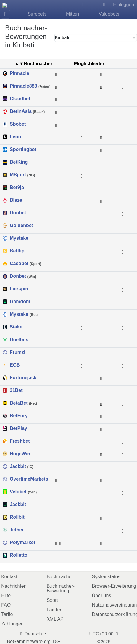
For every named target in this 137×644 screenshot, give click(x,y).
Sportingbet (23, 149)
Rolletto (19, 555)
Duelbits (19, 340)
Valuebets (109, 14)
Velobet (23, 492)
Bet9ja (17, 188)
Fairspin (19, 289)
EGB (15, 365)
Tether (17, 530)
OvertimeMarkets (29, 479)
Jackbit (22, 466)
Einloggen (124, 5)
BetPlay (18, 428)
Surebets (37, 14)
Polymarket (22, 543)
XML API (56, 619)
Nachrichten (14, 586)
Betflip (17, 251)
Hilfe (6, 595)
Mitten (73, 14)
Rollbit (17, 517)
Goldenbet (21, 226)
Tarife (7, 614)
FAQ (6, 605)
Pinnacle (19, 73)
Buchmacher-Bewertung (61, 588)
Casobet (26, 264)
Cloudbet (20, 99)
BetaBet (23, 403)
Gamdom (20, 302)
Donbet (18, 213)
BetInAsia (27, 111)
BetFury (19, 416)
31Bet (16, 390)
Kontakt (9, 577)
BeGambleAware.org (29, 642)
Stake (16, 327)
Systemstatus (106, 577)
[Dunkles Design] (94, 5)
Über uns (101, 595)
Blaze (16, 200)
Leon (15, 137)
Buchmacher (60, 577)
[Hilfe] (84, 5)
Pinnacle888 (30, 86)
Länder (54, 610)
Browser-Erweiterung (114, 586)
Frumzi (17, 352)
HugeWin (20, 454)
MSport (22, 175)
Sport (52, 600)
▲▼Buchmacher (34, 64)
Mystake (19, 238)
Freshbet (20, 441)
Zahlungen (12, 624)
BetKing (19, 162)
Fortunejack (23, 378)
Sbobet (18, 124)
